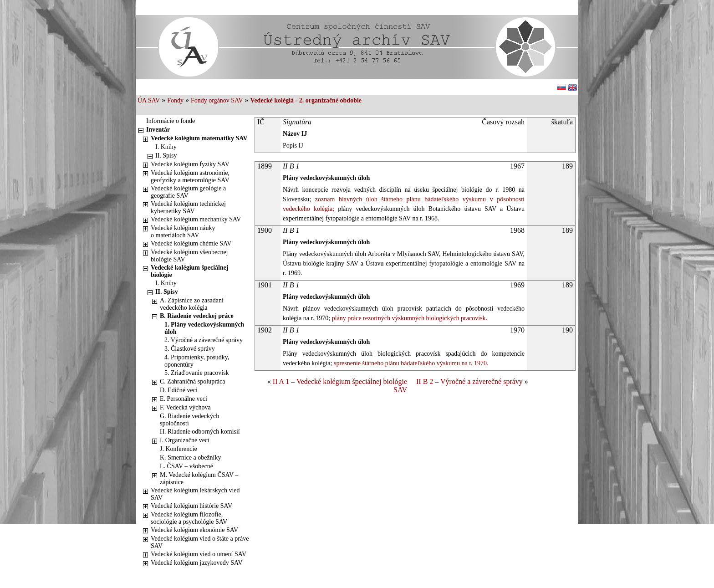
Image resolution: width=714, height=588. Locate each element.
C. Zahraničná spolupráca (192, 381)
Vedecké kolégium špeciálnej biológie (190, 271)
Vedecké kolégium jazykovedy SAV (197, 563)
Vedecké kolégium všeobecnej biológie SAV (189, 256)
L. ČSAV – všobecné (186, 466)
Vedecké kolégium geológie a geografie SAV (188, 192)
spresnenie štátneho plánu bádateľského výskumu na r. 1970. (410, 363)
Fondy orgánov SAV (217, 100)
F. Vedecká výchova (185, 407)
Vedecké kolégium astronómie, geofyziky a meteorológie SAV (190, 176)
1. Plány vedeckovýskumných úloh (204, 328)
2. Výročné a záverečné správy (204, 340)
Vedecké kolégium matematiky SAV (199, 138)
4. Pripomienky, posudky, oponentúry (197, 361)
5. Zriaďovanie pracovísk (197, 373)
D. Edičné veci (179, 390)
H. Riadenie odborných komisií (200, 432)
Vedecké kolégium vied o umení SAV (199, 554)
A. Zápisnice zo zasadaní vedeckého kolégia (192, 304)
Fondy (175, 100)
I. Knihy (166, 147)
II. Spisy (166, 156)
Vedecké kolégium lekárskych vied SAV (195, 494)
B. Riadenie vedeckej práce (197, 316)
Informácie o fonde (171, 121)
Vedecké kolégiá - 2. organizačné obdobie (306, 100)
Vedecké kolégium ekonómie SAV (194, 530)
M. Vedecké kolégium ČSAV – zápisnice (199, 478)
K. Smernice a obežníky (191, 458)
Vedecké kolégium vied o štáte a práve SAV (200, 542)
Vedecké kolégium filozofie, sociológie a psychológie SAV (189, 518)
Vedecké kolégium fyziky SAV (190, 164)
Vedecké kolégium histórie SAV (191, 506)
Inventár (158, 130)
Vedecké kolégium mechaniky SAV (196, 219)
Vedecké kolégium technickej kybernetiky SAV (188, 207)
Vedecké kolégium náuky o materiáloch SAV (183, 232)
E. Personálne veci (184, 399)
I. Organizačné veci (185, 440)
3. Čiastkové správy (190, 349)
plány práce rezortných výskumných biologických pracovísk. (409, 318)
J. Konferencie (178, 449)
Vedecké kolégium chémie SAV (191, 243)
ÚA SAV (149, 100)
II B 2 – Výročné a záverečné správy (469, 381)
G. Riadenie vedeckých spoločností (189, 420)
